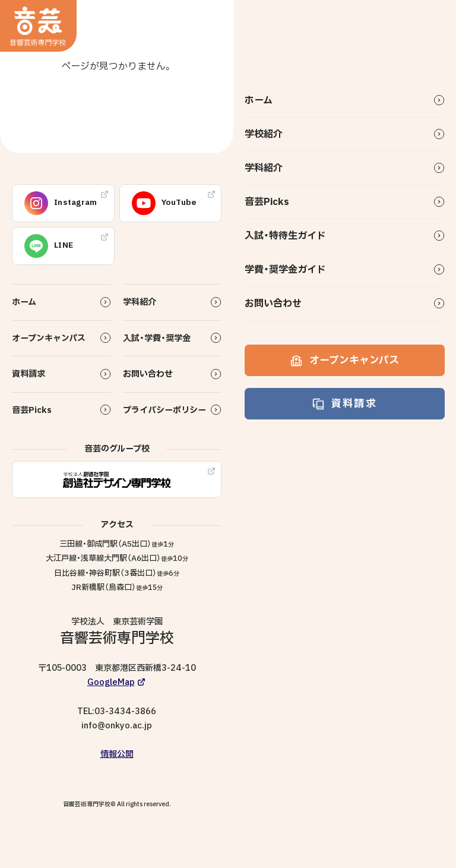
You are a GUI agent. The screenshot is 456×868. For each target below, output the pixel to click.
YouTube (164, 203)
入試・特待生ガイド (285, 236)
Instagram (61, 203)
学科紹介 (264, 168)
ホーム (259, 100)
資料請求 (344, 404)
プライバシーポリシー (164, 410)
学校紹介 (264, 134)
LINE (49, 246)
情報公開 (117, 754)
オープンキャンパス (345, 360)
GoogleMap (111, 682)
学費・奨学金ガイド (285, 270)
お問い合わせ (273, 304)
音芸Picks (267, 202)
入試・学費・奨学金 (157, 338)
